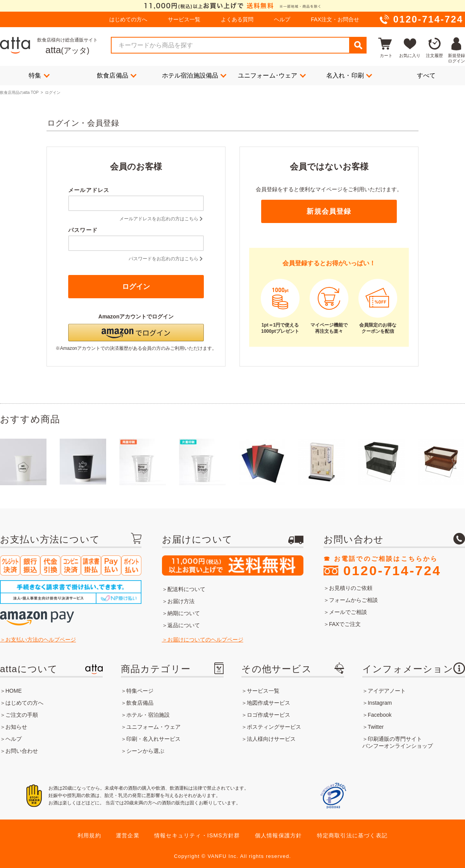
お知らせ (16, 727)
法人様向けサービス (271, 739)
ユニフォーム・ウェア (153, 727)
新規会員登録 (329, 211)
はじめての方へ (128, 19)
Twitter (376, 727)
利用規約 (89, 835)
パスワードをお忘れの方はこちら (166, 259)
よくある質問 (237, 19)
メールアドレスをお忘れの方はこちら (162, 219)
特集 (39, 75)
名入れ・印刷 (349, 75)
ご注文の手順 (22, 715)
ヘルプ (282, 19)
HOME (14, 691)
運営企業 (128, 835)
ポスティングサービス (274, 727)
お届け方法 (181, 601)
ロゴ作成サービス (269, 715)
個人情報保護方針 (279, 835)
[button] (136, 333)
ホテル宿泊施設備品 (194, 75)
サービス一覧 (184, 19)
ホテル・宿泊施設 (148, 715)
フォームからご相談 (353, 600)
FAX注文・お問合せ (335, 19)
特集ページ (140, 691)
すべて (426, 75)
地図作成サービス (269, 703)
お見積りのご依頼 (351, 588)
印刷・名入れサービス (153, 739)
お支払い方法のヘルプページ (41, 640)
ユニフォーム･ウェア (272, 75)
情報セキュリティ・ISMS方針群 (197, 835)
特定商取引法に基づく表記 (352, 835)
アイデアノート (387, 691)
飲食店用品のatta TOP (19, 93)
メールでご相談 (348, 612)
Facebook (380, 715)
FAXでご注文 (345, 624)
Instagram (380, 703)
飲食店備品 (117, 75)
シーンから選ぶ (145, 751)
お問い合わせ (22, 751)
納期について (184, 613)
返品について (184, 625)
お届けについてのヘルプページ (205, 640)
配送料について (186, 589)
